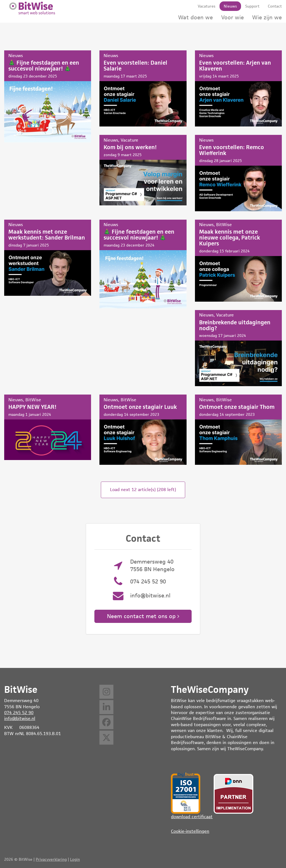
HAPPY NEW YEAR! (48, 427)
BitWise (224, 225)
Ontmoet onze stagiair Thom (238, 430)
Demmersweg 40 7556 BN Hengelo (152, 565)
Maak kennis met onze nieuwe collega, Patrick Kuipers (238, 261)
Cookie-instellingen (190, 831)
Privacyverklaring (51, 859)
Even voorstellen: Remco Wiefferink (238, 173)
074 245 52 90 (148, 581)
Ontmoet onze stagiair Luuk (143, 430)
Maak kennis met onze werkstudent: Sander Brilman (48, 258)
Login (75, 859)
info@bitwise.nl (150, 595)
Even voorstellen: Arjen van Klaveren (238, 88)
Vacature (129, 140)
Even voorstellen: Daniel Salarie (143, 88)
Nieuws (16, 56)
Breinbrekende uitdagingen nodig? (238, 348)
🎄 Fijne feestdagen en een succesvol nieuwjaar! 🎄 (48, 96)
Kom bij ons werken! (143, 170)
